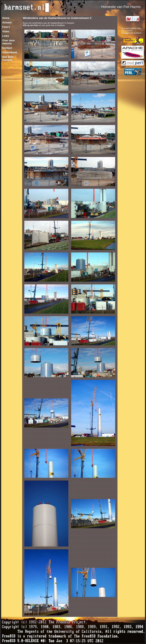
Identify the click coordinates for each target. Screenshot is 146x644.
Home (6, 18)
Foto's (6, 27)
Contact (7, 48)
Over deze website (9, 42)
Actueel (7, 23)
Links (6, 36)
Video (6, 31)
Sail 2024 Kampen (8, 58)
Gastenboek (10, 52)
